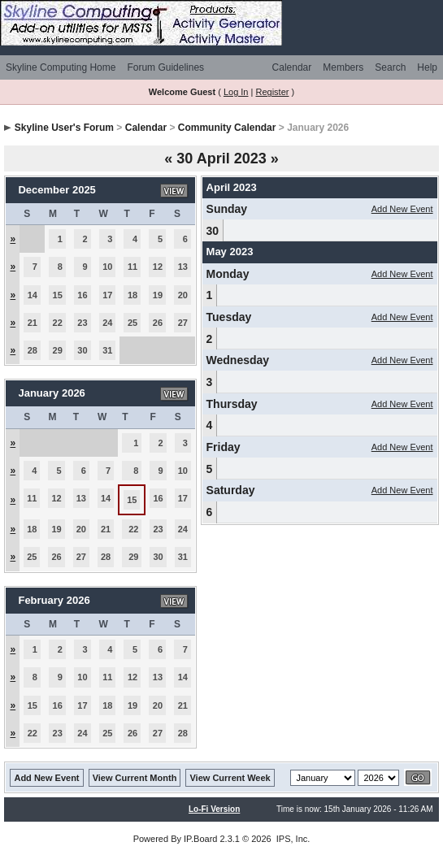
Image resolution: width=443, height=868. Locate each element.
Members (343, 67)
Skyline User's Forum (64, 128)
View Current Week (230, 778)
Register (272, 92)
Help (427, 67)
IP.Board (200, 839)
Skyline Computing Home (61, 67)
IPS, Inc (292, 839)
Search (390, 67)
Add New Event (402, 209)
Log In (236, 92)
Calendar (292, 67)
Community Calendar (227, 128)
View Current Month (135, 778)
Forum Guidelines (165, 67)
